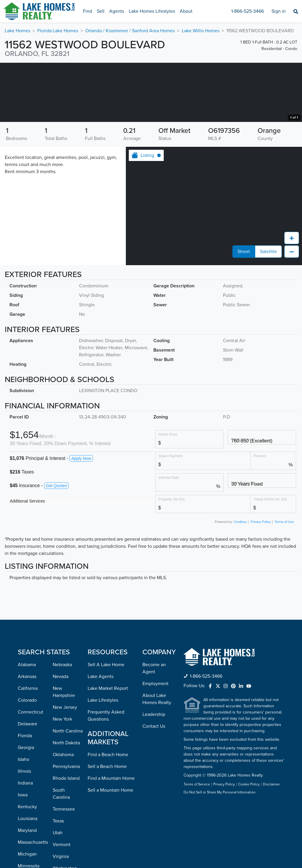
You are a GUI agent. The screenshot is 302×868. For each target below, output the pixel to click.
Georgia (26, 807)
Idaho (24, 819)
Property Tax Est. (172, 558)
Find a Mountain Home (111, 838)
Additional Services (27, 560)
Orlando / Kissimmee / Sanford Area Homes (130, 31)
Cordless (240, 581)
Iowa (23, 854)
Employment (155, 743)
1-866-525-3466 (248, 11)
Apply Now (81, 518)
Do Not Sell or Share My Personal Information (220, 852)
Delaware (28, 783)
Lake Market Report (108, 748)
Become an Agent (154, 727)
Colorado (27, 759)
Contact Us (154, 785)
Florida (25, 795)
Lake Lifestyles (103, 759)
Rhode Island (66, 838)
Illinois (24, 830)
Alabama (27, 724)
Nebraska (62, 724)
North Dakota (66, 802)
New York (62, 778)
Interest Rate (169, 537)
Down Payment (171, 515)
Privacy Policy (261, 581)
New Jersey (65, 766)
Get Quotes (57, 545)
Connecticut (30, 771)
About (186, 11)
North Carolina (68, 790)
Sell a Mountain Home (110, 849)
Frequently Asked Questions (106, 775)
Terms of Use (284, 581)
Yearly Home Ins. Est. (271, 558)
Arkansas (27, 736)
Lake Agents (101, 736)
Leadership (154, 774)
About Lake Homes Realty (157, 758)
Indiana (25, 842)
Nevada (61, 736)
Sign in (279, 11)
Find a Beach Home (108, 814)
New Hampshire (64, 751)
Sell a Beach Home (107, 826)
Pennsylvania (66, 826)
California (28, 748)
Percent (260, 515)
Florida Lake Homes (58, 31)
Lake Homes (17, 31)
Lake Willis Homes (201, 31)
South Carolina (61, 853)
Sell (101, 11)
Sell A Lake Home (106, 724)
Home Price (168, 493)
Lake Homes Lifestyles (152, 11)
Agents (117, 11)
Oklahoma (63, 814)
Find (87, 11)
